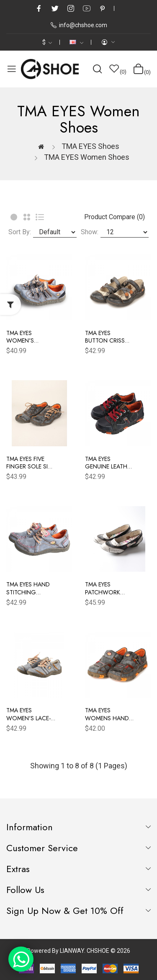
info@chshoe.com (79, 25)
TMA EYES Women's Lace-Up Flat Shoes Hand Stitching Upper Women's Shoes (30, 714)
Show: (90, 232)
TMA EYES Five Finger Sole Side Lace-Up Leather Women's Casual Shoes (31, 463)
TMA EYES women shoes (87, 157)
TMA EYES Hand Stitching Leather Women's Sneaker (28, 588)
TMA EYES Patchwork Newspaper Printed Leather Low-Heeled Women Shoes (108, 588)
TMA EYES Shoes (90, 146)
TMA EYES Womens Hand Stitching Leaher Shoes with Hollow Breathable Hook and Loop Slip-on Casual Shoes (109, 714)
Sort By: (20, 232)
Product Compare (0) (115, 217)
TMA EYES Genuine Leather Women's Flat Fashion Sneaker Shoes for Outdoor (109, 463)
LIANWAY (72, 951)
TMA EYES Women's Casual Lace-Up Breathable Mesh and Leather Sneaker (30, 337)
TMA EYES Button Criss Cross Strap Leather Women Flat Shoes (108, 337)
